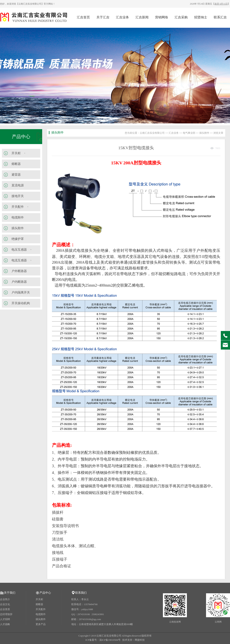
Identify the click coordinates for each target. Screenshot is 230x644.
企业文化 (5, 604)
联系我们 (81, 593)
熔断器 (16, 164)
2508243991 (98, 614)
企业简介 (5, 599)
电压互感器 (19, 250)
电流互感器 (19, 260)
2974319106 (84, 614)
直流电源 (18, 185)
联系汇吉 (220, 17)
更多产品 (41, 624)
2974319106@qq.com (90, 619)
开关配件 (18, 207)
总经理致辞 (6, 614)
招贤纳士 (201, 17)
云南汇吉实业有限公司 (152, 133)
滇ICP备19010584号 (110, 640)
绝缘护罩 (18, 239)
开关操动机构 (21, 303)
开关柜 (16, 153)
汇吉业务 (122, 17)
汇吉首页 (83, 17)
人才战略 (5, 624)
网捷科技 (140, 640)
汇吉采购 (181, 17)
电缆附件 (18, 217)
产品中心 (21, 137)
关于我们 (10, 593)
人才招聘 (5, 619)
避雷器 (16, 175)
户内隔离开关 (21, 292)
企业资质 (5, 609)
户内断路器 (19, 282)
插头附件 (18, 228)
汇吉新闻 (142, 17)
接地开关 (18, 196)
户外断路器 (19, 271)
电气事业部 (189, 133)
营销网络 (162, 17)
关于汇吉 (103, 17)
